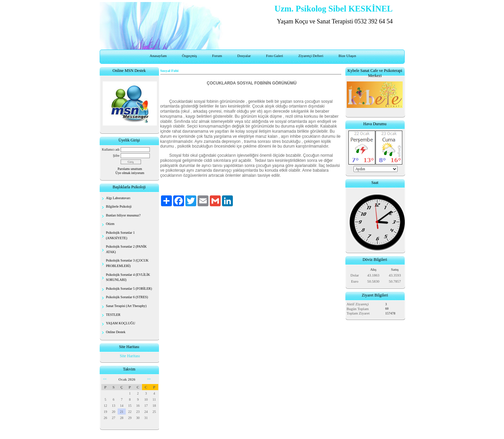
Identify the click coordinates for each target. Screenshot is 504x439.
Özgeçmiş (189, 56)
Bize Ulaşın (347, 56)
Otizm (110, 224)
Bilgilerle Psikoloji (119, 206)
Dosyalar (244, 56)
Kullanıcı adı (111, 149)
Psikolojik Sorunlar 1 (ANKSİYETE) (120, 235)
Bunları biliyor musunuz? (123, 215)
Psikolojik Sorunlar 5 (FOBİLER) (129, 289)
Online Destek (116, 332)
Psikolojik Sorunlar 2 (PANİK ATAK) (126, 249)
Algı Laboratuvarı (118, 198)
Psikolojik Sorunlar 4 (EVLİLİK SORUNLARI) (128, 277)
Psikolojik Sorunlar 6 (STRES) (127, 297)
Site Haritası (130, 356)
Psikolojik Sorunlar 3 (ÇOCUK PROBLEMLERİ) (127, 263)
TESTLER (113, 315)
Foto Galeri (275, 56)
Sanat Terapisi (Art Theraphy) (126, 306)
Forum (217, 56)
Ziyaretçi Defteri (311, 56)
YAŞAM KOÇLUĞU (121, 323)
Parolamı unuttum (130, 169)
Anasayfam (158, 56)
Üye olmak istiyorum (130, 173)
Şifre (116, 156)
